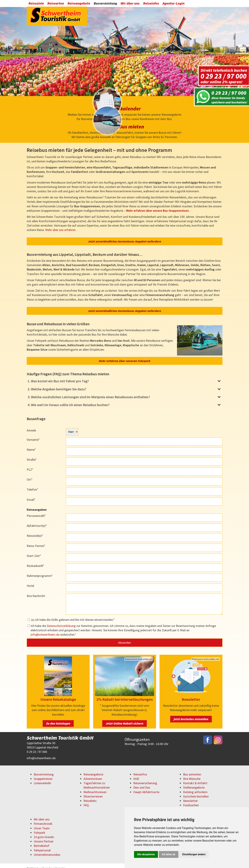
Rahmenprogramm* (40, 571)
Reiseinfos (151, 4)
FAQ (86, 800)
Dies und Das (142, 783)
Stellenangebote (194, 783)
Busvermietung (105, 4)
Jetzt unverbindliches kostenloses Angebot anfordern (124, 236)
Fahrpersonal (42, 845)
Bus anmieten (192, 769)
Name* (31, 445)
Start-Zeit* (34, 551)
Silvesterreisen (93, 791)
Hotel (30, 581)
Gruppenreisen (43, 774)
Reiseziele (36, 4)
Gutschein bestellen (196, 791)
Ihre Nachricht (36, 591)
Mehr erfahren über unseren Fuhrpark (125, 356)
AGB (136, 774)
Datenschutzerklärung (61, 621)
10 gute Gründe (44, 832)
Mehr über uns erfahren (60, 225)
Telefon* (32, 485)
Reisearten (56, 4)
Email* (31, 495)
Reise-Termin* (36, 541)
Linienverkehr (42, 778)
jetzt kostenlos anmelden (191, 714)
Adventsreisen (93, 774)
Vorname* (33, 435)
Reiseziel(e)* (35, 531)
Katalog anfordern (195, 787)
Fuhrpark (39, 828)
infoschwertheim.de (45, 630)
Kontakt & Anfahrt (195, 778)
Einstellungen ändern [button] (194, 854)
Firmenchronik (43, 819)
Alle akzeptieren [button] (146, 854)
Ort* (30, 475)
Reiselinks (90, 796)
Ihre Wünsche (192, 774)
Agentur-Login (174, 4)
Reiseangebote (79, 4)
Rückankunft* (36, 561)
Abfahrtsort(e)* (37, 521)
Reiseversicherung (145, 778)
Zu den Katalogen (58, 718)
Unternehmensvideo (47, 850)
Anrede (31, 425)
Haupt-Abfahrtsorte (146, 787)
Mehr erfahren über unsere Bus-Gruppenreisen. (158, 206)
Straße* (32, 455)
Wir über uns (130, 4)
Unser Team (42, 823)
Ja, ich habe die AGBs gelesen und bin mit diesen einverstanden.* (73, 615)
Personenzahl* (36, 511)
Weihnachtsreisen (95, 787)
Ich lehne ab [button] (169, 854)
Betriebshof (41, 841)
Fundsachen (191, 800)
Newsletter (190, 796)
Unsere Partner (44, 836)
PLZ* (30, 465)
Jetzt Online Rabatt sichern (124, 718)
